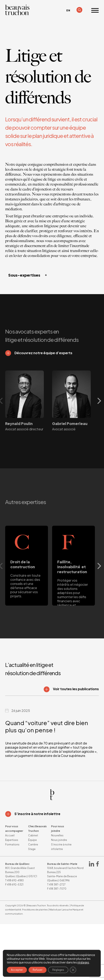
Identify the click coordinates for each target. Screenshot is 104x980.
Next (101, 401)
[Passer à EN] (68, 11)
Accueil (10, 835)
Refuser (38, 970)
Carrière (33, 844)
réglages (83, 962)
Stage (32, 849)
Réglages (58, 970)
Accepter (17, 970)
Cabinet (33, 835)
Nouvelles (57, 835)
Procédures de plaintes (35, 910)
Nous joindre (59, 840)
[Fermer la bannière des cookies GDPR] (73, 970)
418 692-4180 (15, 880)
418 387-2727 (57, 885)
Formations (12, 844)
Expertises (12, 840)
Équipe (32, 840)
